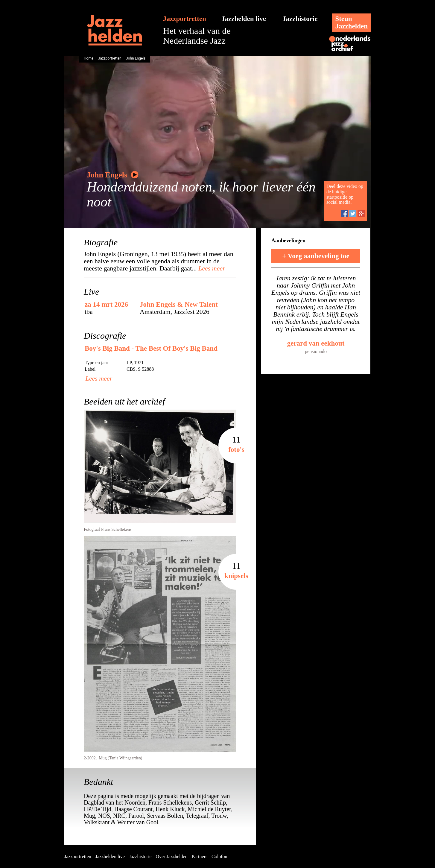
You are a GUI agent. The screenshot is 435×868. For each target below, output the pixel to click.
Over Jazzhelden (171, 856)
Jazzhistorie (300, 19)
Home (89, 58)
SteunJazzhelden (351, 22)
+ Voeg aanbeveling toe (316, 256)
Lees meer (211, 268)
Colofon (219, 856)
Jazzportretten (185, 19)
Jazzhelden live (244, 19)
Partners (200, 856)
